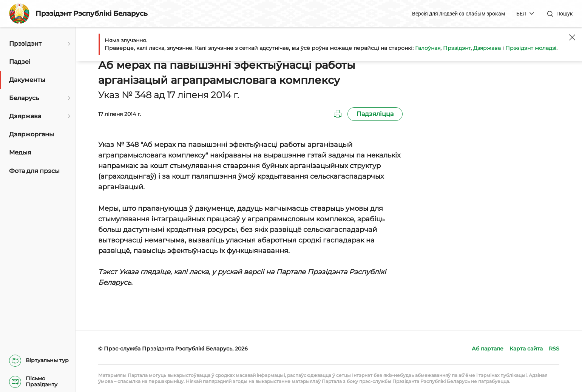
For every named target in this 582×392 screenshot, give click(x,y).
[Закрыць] (572, 37)
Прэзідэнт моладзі (531, 48)
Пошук (565, 14)
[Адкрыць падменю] (68, 44)
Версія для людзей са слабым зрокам (458, 14)
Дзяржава (487, 48)
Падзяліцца (375, 114)
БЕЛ (521, 14)
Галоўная (428, 48)
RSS (554, 349)
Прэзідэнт (457, 48)
